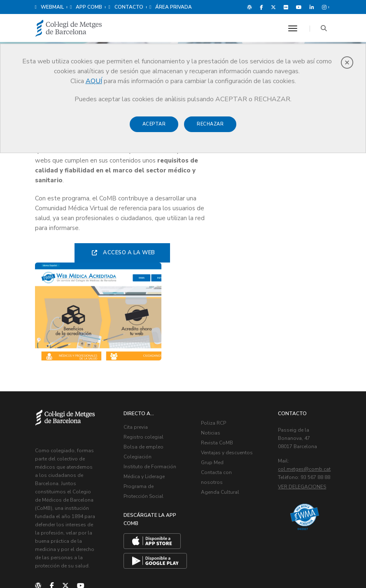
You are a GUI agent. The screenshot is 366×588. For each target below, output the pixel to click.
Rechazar (210, 124)
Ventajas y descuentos (228, 356)
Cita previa (136, 330)
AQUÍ (94, 81)
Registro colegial (144, 340)
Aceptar (154, 124)
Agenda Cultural (221, 395)
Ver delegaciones (303, 398)
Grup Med (213, 365)
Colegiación (138, 360)
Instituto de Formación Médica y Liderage (148, 379)
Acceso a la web (120, 253)
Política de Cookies (307, 563)
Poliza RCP (214, 326)
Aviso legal (265, 563)
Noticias (211, 336)
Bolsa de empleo (144, 350)
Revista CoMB (218, 346)
